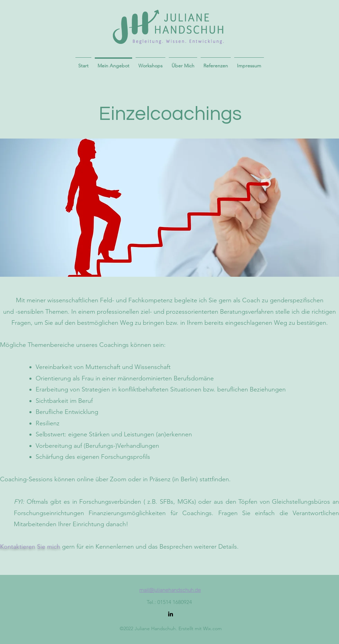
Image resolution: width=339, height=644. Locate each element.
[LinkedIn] (171, 614)
